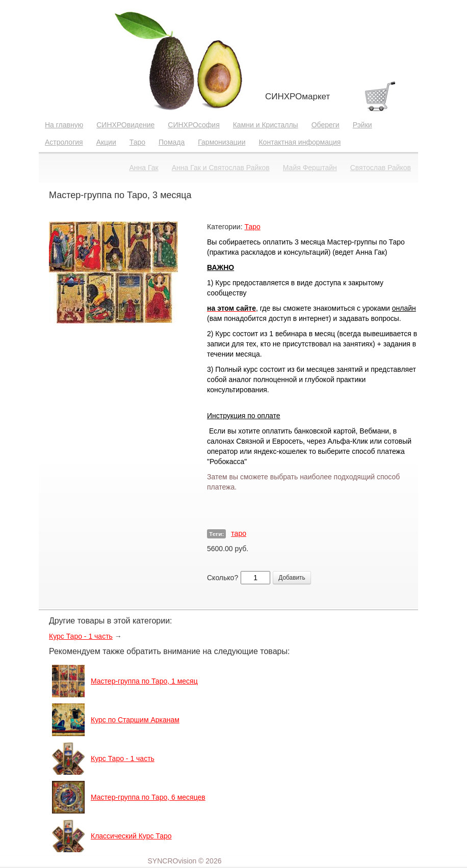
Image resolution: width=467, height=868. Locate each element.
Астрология (64, 142)
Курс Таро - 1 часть (81, 636)
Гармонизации (222, 142)
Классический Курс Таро (131, 836)
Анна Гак (144, 168)
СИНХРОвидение (125, 125)
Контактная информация (300, 142)
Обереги (326, 125)
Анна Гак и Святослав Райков (221, 168)
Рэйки (362, 125)
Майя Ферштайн (310, 168)
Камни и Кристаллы (266, 125)
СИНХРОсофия (193, 125)
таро (239, 533)
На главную (64, 125)
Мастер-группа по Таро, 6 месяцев (148, 797)
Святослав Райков (381, 168)
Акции (106, 142)
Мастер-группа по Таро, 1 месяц (144, 681)
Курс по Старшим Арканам (135, 720)
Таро (137, 142)
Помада (172, 142)
